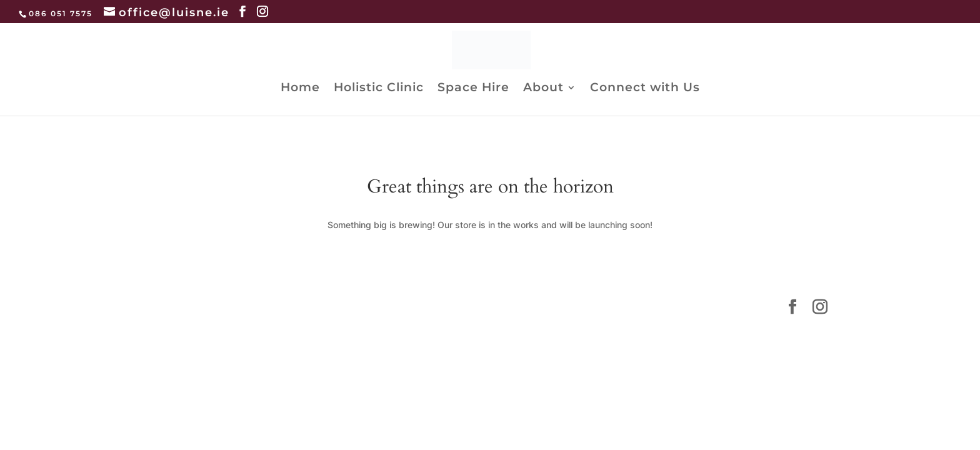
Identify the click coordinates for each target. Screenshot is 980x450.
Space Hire (473, 89)
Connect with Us (645, 89)
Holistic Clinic (379, 89)
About (543, 89)
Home (300, 89)
